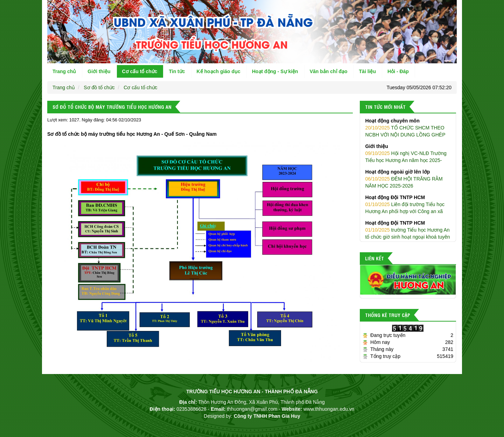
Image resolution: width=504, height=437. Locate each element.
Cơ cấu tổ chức (140, 71)
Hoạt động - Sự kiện (275, 71)
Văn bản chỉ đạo (329, 71)
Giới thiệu (99, 71)
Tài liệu (367, 71)
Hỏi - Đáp (398, 71)
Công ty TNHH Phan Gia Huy (267, 416)
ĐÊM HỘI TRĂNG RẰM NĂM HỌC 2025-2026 (408, 178)
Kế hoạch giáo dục (219, 71)
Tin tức (177, 71)
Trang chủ (64, 71)
